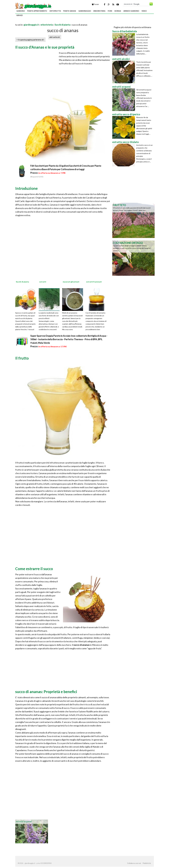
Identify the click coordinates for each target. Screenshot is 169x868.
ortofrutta (55, 11)
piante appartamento (37, 11)
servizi (20, 15)
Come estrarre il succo (34, 569)
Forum (95, 4)
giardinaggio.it (31, 25)
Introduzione (26, 188)
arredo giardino (131, 11)
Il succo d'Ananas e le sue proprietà (45, 47)
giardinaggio (85, 11)
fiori (110, 11)
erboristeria (99, 11)
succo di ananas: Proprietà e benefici (46, 692)
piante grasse (70, 11)
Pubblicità (147, 863)
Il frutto (22, 358)
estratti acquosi (24, 822)
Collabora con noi (134, 863)
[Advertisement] (45, 22)
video (144, 11)
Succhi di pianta (62, 25)
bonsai (118, 11)
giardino (21, 11)
